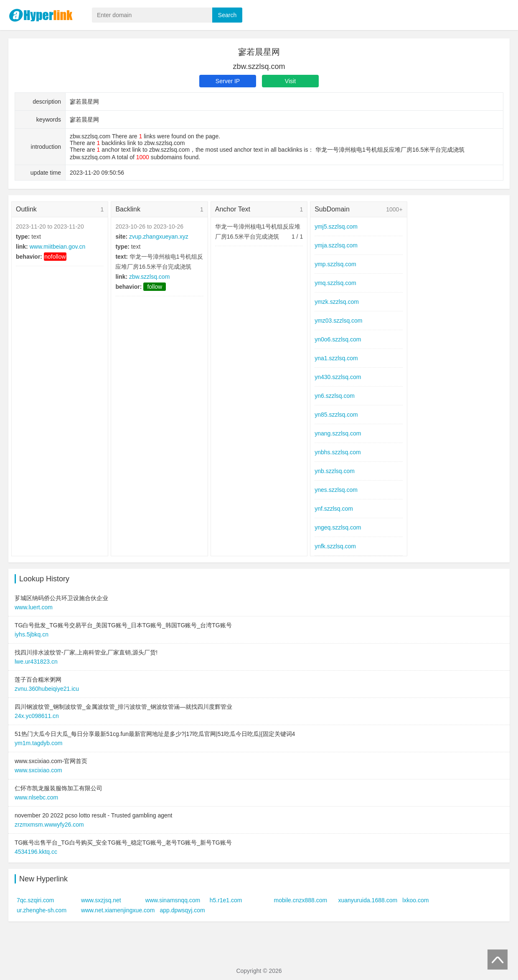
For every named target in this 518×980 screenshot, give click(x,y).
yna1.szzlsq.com (336, 358)
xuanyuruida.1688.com (368, 900)
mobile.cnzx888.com (301, 900)
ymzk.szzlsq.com (337, 302)
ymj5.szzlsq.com (336, 227)
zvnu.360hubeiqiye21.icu (47, 689)
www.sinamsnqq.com (173, 900)
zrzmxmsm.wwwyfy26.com (49, 825)
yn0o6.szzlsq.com (338, 339)
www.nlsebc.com (36, 797)
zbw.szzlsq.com (149, 277)
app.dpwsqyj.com (182, 910)
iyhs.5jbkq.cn (32, 634)
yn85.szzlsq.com (336, 415)
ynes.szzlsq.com (336, 490)
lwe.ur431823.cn (36, 662)
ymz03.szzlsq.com (338, 321)
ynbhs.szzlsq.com (338, 452)
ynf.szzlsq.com (334, 509)
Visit (290, 81)
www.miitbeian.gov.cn (58, 247)
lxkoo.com (415, 900)
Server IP (228, 81)
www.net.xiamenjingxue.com (118, 910)
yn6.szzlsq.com (335, 396)
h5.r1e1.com (226, 900)
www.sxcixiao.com (38, 770)
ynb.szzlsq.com (335, 471)
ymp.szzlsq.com (335, 264)
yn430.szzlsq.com (338, 377)
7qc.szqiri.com (35, 900)
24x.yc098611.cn (37, 716)
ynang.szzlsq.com (338, 433)
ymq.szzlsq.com (335, 283)
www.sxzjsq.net (101, 900)
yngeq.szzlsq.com (338, 527)
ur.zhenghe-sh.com (42, 910)
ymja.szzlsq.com (336, 245)
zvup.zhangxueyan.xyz (159, 237)
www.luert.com (34, 607)
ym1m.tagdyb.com (38, 743)
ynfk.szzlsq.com (335, 546)
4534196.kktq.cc (36, 852)
